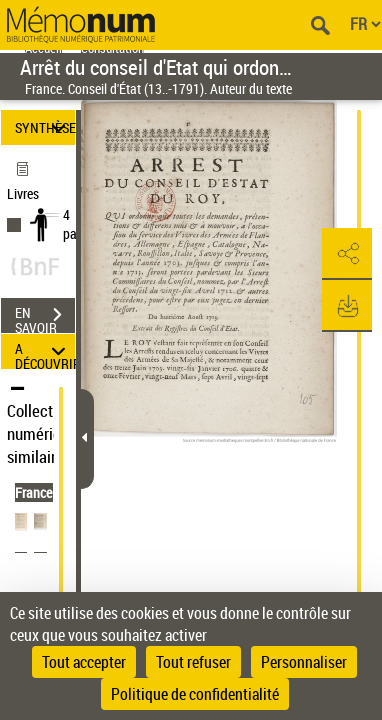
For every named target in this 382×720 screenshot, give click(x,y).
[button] (347, 254)
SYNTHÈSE (45, 127)
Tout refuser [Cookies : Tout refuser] (193, 662)
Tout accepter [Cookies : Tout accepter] (84, 662)
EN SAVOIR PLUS (45, 317)
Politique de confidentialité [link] (195, 694)
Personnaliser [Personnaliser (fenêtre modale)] (304, 662)
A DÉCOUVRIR (45, 351)
